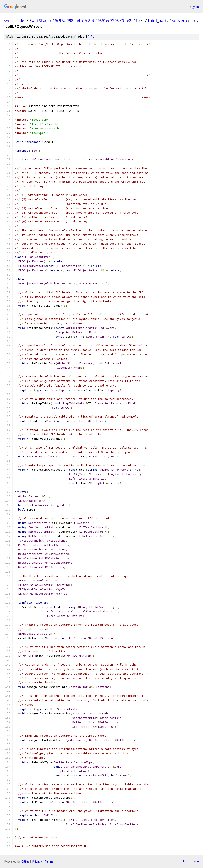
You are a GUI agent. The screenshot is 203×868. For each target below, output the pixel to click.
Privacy (37, 861)
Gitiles (25, 861)
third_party (158, 20)
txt (185, 861)
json (195, 861)
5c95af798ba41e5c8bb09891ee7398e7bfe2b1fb (97, 20)
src (193, 20)
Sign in (194, 7)
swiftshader (15, 20)
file (91, 37)
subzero (180, 20)
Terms (49, 861)
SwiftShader (40, 20)
